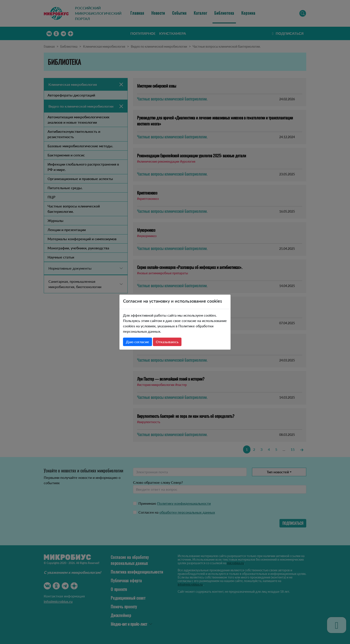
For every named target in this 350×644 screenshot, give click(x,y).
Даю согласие (137, 342)
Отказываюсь (167, 342)
